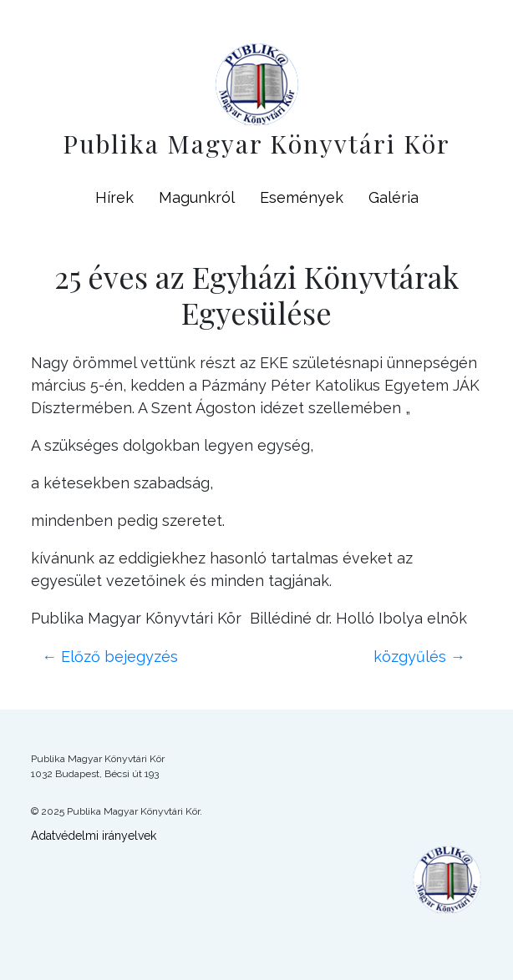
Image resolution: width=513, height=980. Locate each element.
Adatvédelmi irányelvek (94, 836)
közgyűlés (419, 657)
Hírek (114, 197)
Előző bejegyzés (110, 657)
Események (302, 197)
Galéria (394, 197)
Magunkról (197, 197)
